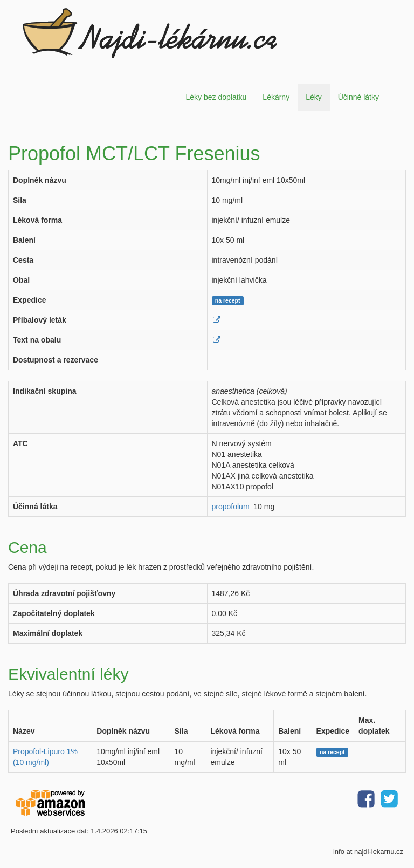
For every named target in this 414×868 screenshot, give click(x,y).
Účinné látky (358, 97)
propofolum (231, 507)
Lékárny (276, 97)
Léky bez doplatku (216, 97)
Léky (314, 97)
